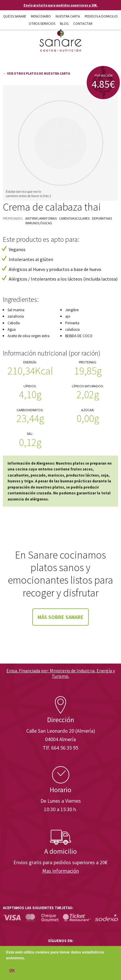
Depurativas (102, 218)
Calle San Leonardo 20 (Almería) (61, 731)
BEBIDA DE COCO (79, 336)
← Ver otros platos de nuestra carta (37, 73)
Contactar (83, 23)
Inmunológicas (39, 223)
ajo (68, 316)
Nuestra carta (68, 16)
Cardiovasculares (74, 218)
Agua (12, 329)
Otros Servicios (42, 23)
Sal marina (16, 310)
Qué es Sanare (15, 16)
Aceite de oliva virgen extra (29, 336)
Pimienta (72, 323)
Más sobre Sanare (61, 617)
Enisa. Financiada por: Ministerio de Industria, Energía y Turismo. (61, 673)
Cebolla (14, 323)
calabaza (72, 329)
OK (12, 973)
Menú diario (41, 16)
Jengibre (72, 310)
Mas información (61, 871)
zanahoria (16, 316)
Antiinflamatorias (41, 218)
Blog (64, 23)
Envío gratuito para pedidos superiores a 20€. (61, 5)
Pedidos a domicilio (101, 16)
